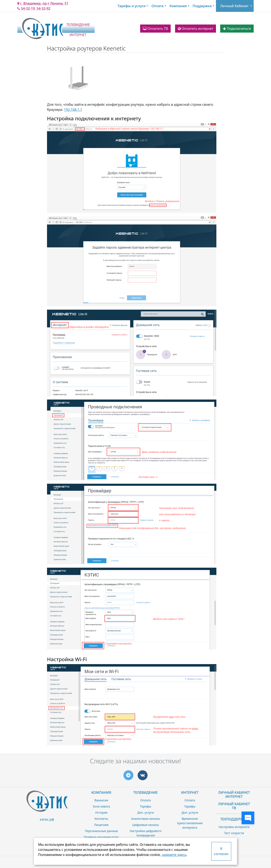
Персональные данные (101, 831)
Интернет (190, 792)
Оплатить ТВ (155, 29)
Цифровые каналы (145, 825)
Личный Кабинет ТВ (234, 806)
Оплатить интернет (196, 29)
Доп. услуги (145, 812)
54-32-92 (44, 8)
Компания (178, 6)
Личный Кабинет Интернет (234, 795)
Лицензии (101, 825)
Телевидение (146, 792)
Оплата (157, 6)
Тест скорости (234, 833)
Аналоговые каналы (145, 819)
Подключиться (237, 29)
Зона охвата (101, 806)
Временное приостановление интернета (190, 823)
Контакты (101, 819)
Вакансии (101, 800)
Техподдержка (234, 819)
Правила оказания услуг (101, 837)
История (101, 812)
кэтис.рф (47, 819)
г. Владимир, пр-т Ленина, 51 (43, 3)
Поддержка (202, 6)
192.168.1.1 (73, 110)
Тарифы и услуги (131, 6)
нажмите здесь (174, 855)
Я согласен (221, 851)
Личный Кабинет (234, 6)
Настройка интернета (234, 827)
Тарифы (146, 806)
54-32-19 (28, 8)
